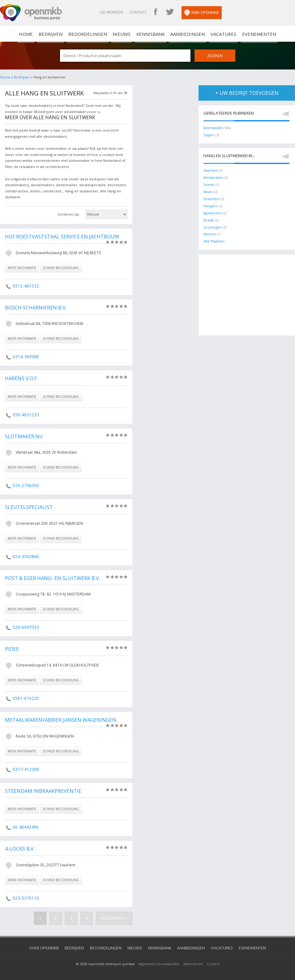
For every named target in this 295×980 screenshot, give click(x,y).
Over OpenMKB (51, 944)
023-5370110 (26, 895)
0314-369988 (26, 356)
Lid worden (124, 12)
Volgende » (115, 915)
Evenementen (247, 34)
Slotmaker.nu (24, 435)
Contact (151, 12)
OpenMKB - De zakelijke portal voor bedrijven (31, 13)
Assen (208, 190)
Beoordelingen (93, 34)
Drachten (211, 198)
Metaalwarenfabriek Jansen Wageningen (60, 717)
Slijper (209, 134)
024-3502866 (26, 555)
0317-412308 (26, 767)
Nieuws (124, 34)
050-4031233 (26, 414)
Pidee (12, 647)
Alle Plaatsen (214, 239)
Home (5, 77)
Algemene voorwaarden (159, 960)
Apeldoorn (213, 211)
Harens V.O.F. (21, 377)
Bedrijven (60, 34)
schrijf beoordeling (61, 267)
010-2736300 (26, 484)
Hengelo (211, 204)
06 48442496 (26, 824)
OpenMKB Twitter (183, 12)
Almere (210, 232)
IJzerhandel (213, 127)
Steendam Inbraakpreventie (43, 788)
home (39, 34)
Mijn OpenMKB (215, 13)
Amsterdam (213, 177)
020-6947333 (26, 625)
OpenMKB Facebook (169, 12)
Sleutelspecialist (28, 506)
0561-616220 (26, 696)
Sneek (209, 184)
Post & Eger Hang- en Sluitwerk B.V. (51, 576)
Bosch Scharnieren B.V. (35, 307)
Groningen (213, 225)
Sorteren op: (69, 214)
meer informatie (22, 267)
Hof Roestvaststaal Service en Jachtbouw (61, 236)
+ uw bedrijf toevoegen (247, 92)
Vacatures (215, 34)
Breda (209, 218)
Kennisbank (149, 34)
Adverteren (193, 960)
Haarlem (211, 170)
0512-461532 (26, 285)
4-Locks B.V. (19, 846)
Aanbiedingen (183, 34)
